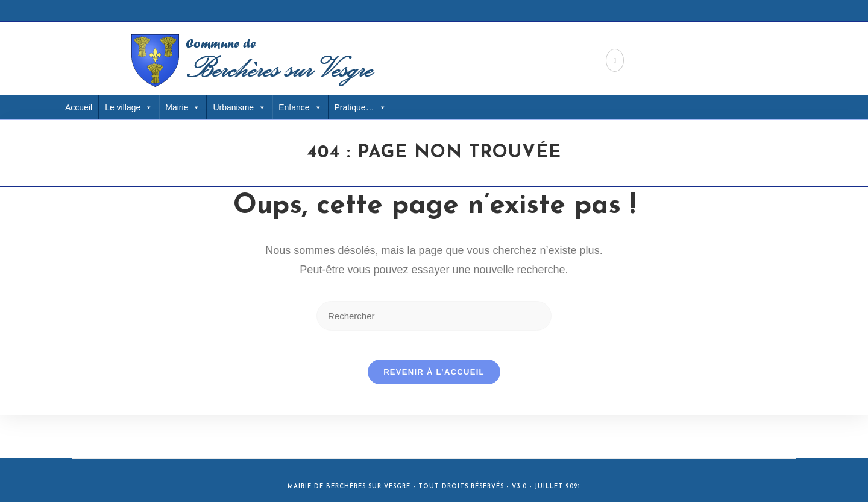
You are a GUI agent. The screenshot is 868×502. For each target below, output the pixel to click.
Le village (129, 107)
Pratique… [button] (360, 107)
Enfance (300, 107)
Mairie (183, 107)
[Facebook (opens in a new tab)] (615, 60)
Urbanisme (239, 107)
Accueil (79, 107)
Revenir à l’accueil (434, 379)
